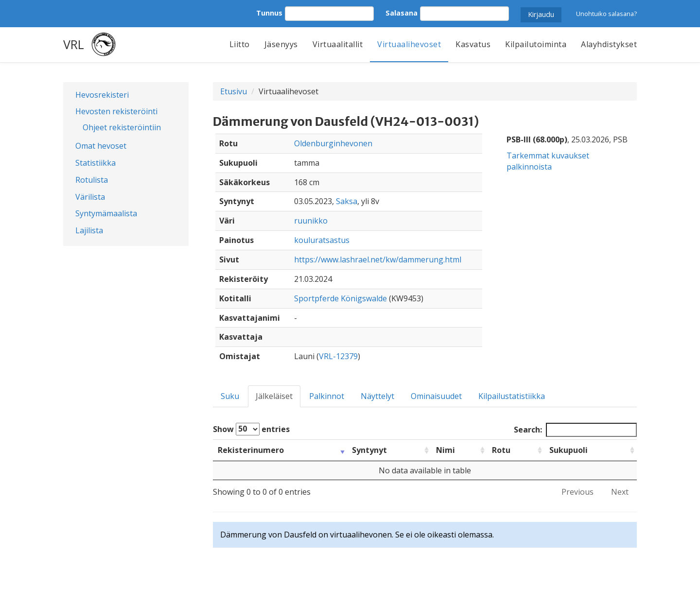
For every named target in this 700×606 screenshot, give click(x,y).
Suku (230, 396)
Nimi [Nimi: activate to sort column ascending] (446, 450)
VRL (74, 44)
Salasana (402, 13)
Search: (575, 430)
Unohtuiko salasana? (606, 14)
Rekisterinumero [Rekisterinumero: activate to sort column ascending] (251, 450)
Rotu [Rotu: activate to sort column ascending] (501, 450)
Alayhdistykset (609, 44)
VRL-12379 (338, 356)
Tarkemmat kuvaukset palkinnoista (548, 161)
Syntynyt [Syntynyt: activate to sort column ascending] (369, 450)
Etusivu (234, 91)
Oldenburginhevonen (333, 143)
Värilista (90, 197)
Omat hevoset (101, 146)
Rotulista (92, 180)
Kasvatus (473, 44)
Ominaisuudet (436, 396)
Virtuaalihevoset (409, 44)
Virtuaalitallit (338, 44)
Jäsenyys (281, 44)
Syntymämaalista (106, 213)
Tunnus (269, 13)
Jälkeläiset (274, 396)
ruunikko (311, 221)
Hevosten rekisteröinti (116, 111)
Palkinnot (327, 396)
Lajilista (89, 230)
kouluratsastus (322, 240)
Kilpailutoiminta (536, 44)
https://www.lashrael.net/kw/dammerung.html (378, 260)
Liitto (240, 44)
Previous (577, 492)
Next (620, 492)
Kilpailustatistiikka (512, 396)
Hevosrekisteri (102, 95)
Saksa (347, 201)
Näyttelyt (377, 396)
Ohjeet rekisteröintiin (122, 127)
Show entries (251, 429)
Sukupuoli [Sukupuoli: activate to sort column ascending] (569, 450)
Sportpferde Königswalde (341, 298)
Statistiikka (96, 163)
